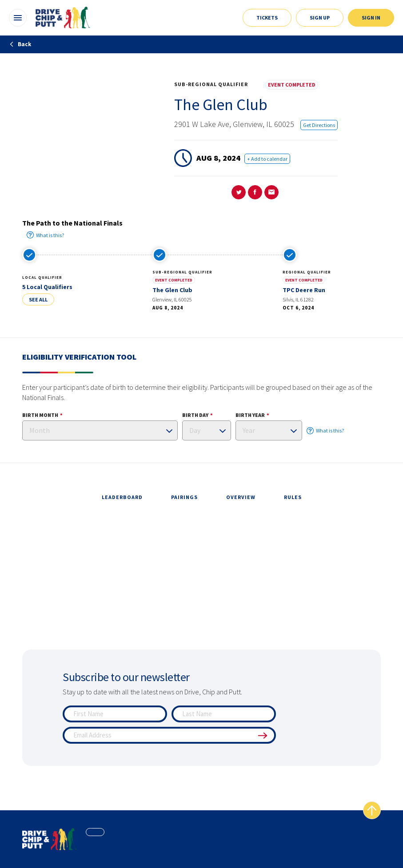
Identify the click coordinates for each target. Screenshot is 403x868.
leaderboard (122, 497)
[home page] (50, 839)
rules (293, 497)
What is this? (45, 235)
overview (241, 497)
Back (20, 44)
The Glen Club (172, 290)
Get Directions (319, 125)
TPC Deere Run (304, 290)
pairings (184, 497)
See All (38, 299)
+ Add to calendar (267, 159)
